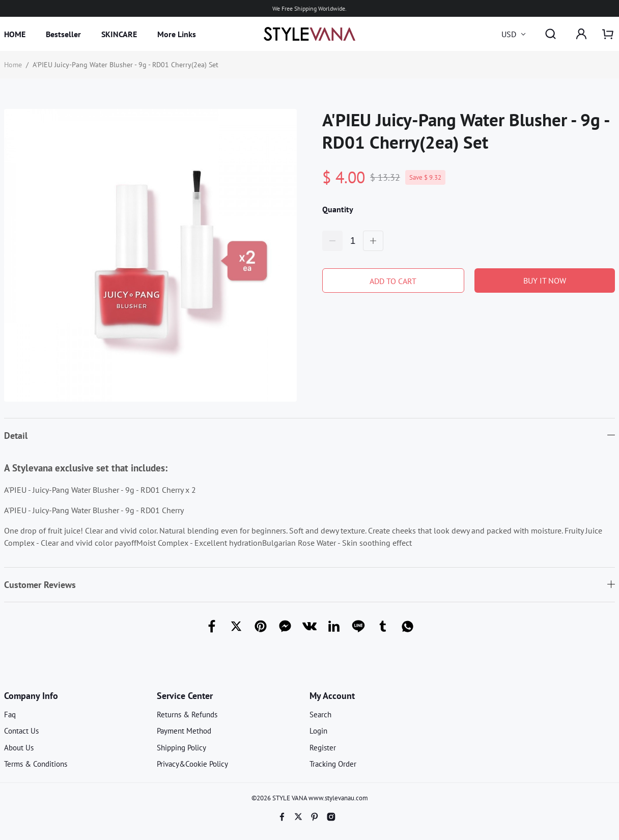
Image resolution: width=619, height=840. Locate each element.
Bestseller (63, 34)
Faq (10, 715)
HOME (15, 34)
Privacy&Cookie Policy (192, 764)
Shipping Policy (181, 748)
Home (13, 65)
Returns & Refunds (187, 715)
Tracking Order (333, 764)
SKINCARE (119, 34)
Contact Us (21, 731)
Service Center (185, 696)
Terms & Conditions (36, 764)
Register (323, 748)
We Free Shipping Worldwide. (309, 8)
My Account (332, 696)
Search (320, 715)
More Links (177, 34)
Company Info (31, 696)
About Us (19, 748)
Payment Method (184, 731)
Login (318, 731)
